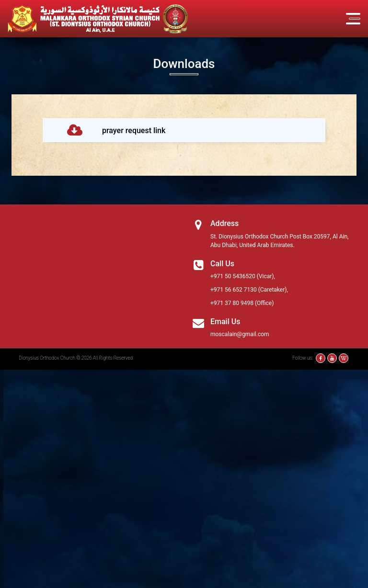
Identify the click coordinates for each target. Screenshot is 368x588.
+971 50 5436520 (233, 276)
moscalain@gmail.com (240, 334)
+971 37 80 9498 (232, 303)
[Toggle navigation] (353, 19)
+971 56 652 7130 (234, 290)
